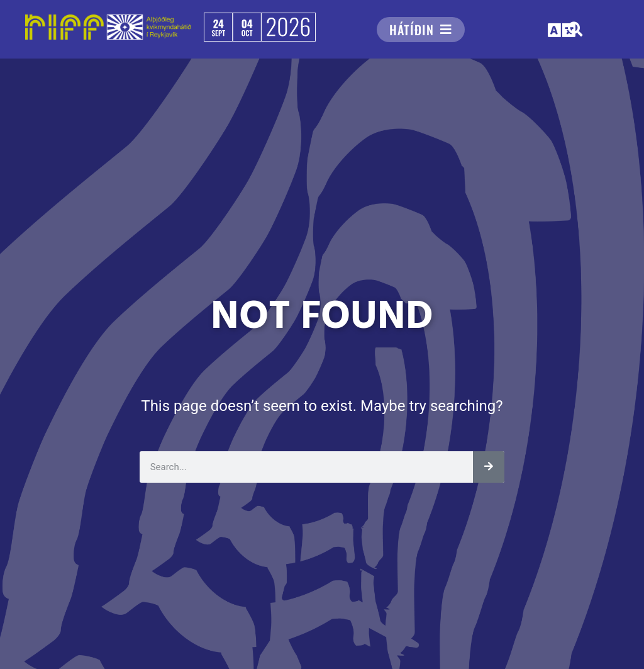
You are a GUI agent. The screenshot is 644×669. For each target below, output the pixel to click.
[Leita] (489, 467)
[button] (562, 31)
